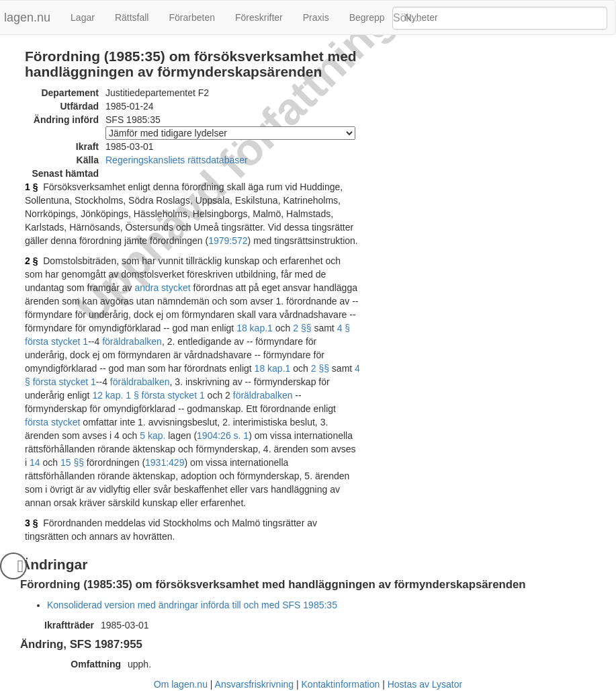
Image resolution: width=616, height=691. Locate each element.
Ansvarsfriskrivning (254, 684)
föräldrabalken (132, 341)
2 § (31, 261)
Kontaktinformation (341, 684)
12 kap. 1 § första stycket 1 (148, 395)
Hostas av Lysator (425, 684)
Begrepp (367, 17)
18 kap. (252, 328)
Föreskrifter (259, 17)
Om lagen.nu (181, 684)
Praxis (316, 17)
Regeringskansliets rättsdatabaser (177, 160)
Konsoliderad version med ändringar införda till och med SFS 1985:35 (192, 605)
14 (35, 462)
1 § (31, 187)
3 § (31, 523)
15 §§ (72, 462)
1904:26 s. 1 (223, 436)
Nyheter (422, 17)
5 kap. (152, 436)
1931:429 (165, 462)
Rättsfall (132, 17)
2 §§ (302, 328)
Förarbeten (191, 17)
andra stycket (162, 288)
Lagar (83, 17)
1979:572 (228, 241)
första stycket (52, 422)
